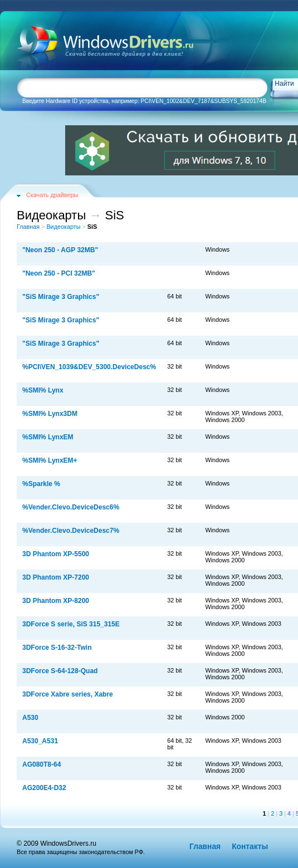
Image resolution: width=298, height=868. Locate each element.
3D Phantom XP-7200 (56, 577)
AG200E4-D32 (44, 788)
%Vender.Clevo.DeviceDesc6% (71, 507)
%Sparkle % (41, 484)
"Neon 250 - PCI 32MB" (59, 273)
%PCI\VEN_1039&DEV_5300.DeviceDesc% (89, 367)
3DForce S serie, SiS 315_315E (71, 624)
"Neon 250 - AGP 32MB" (60, 250)
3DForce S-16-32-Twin (57, 648)
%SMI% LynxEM (48, 437)
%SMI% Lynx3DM (50, 414)
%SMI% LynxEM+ (50, 460)
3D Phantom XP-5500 (56, 554)
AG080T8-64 (41, 764)
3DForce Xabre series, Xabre (68, 694)
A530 (30, 718)
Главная (28, 227)
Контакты (250, 847)
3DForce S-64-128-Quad (60, 671)
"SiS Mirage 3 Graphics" (61, 297)
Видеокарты (63, 227)
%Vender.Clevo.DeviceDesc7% (71, 531)
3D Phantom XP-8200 (56, 601)
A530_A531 (40, 741)
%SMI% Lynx (43, 390)
